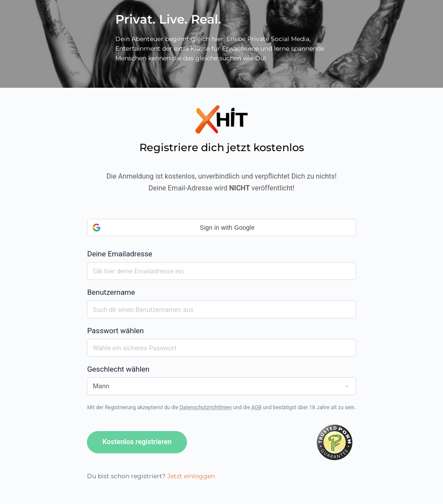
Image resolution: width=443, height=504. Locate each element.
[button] (221, 228)
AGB (256, 407)
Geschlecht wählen (118, 369)
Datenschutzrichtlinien (206, 407)
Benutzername (111, 292)
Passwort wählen (115, 331)
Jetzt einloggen (191, 476)
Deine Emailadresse (221, 238)
